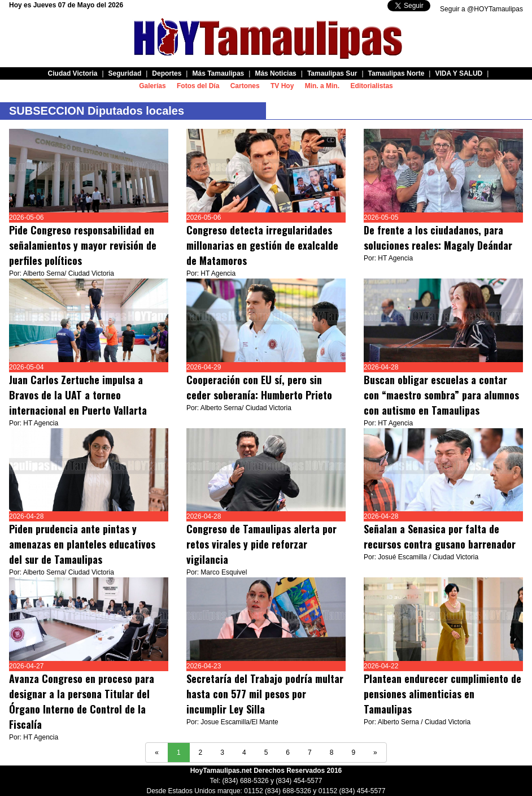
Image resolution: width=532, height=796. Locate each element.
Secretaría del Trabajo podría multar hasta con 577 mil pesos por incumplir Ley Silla (265, 694)
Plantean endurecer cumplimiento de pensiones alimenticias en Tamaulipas (442, 694)
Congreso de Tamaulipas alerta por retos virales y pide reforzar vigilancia (261, 544)
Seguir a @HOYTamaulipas (481, 9)
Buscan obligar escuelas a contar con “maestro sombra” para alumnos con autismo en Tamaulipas (441, 395)
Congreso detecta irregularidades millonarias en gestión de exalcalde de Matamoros (262, 245)
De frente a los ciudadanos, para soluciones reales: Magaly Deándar (438, 238)
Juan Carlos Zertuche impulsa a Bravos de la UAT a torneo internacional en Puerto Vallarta (79, 395)
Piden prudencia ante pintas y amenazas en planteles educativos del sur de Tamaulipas (82, 544)
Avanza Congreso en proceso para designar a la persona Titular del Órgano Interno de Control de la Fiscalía (82, 701)
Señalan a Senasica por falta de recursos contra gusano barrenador (440, 536)
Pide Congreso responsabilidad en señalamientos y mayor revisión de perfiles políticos (83, 245)
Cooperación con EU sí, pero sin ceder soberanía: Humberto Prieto (261, 387)
